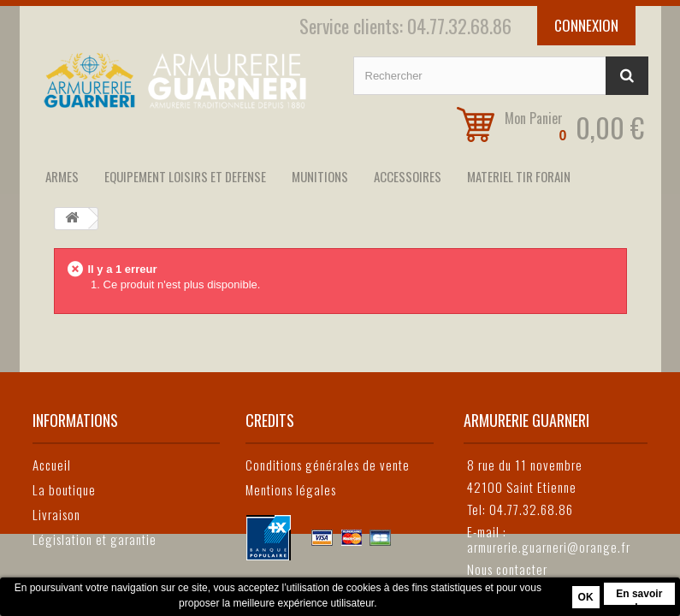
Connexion (586, 25)
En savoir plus (639, 596)
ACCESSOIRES (408, 176)
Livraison (56, 514)
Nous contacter (507, 569)
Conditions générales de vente (328, 465)
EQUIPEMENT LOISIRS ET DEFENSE (185, 176)
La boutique (64, 489)
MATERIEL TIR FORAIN (519, 176)
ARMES (62, 176)
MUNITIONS (320, 176)
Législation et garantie (95, 539)
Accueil (52, 465)
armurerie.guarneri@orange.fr (549, 547)
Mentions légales (291, 489)
